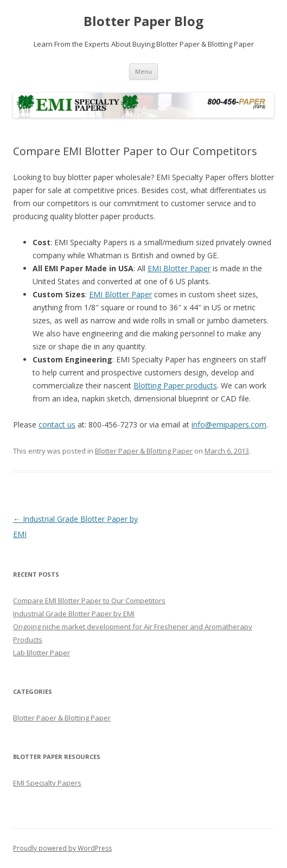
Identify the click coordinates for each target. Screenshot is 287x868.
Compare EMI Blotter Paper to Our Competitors (89, 601)
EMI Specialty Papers (47, 783)
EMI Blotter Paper (179, 268)
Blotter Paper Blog (143, 21)
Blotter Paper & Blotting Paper (144, 451)
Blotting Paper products (175, 385)
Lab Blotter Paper (42, 653)
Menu (143, 71)
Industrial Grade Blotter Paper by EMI (74, 614)
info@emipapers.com (229, 425)
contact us (57, 425)
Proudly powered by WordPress (62, 848)
